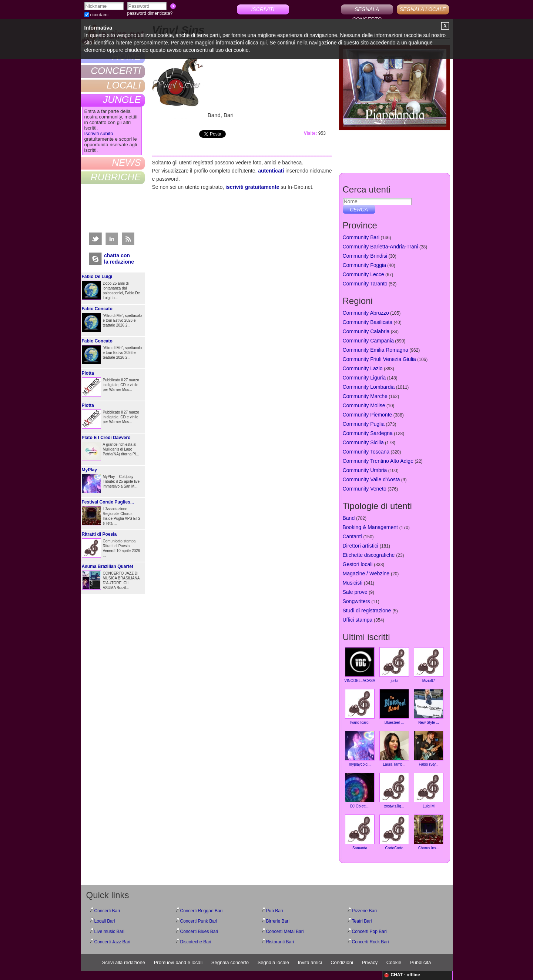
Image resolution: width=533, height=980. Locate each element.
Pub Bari (275, 911)
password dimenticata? (150, 13)
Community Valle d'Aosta (371, 479)
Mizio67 (429, 665)
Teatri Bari (362, 921)
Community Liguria (364, 378)
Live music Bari (109, 931)
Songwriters (356, 601)
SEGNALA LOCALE (423, 9)
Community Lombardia (369, 387)
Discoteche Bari (196, 942)
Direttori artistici (361, 546)
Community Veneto (365, 489)
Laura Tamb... (394, 749)
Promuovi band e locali (178, 962)
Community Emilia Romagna (376, 350)
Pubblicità (420, 962)
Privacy (370, 962)
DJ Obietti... (360, 790)
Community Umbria (365, 470)
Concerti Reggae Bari (202, 911)
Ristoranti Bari (280, 942)
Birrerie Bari (278, 921)
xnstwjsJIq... (394, 790)
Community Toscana (366, 452)
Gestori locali (358, 564)
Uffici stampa (358, 620)
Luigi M (429, 790)
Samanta (360, 832)
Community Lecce (363, 274)
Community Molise (364, 405)
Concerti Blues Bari (199, 931)
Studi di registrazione (367, 611)
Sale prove (355, 592)
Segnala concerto (230, 962)
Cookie (394, 962)
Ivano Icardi (360, 707)
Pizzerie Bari (364, 911)
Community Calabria (366, 331)
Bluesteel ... (394, 707)
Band (349, 518)
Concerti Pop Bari (369, 931)
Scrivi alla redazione (124, 962)
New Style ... (429, 707)
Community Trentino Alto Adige (378, 461)
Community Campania (368, 341)
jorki (394, 665)
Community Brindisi (365, 256)
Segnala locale (273, 962)
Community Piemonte (368, 415)
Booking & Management (370, 527)
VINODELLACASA (360, 665)
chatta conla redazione (119, 259)
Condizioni (342, 962)
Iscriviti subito (99, 133)
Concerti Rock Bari (371, 942)
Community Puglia (364, 424)
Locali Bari (105, 921)
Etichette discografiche (369, 555)
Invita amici (310, 962)
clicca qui (256, 43)
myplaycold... (360, 749)
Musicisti (353, 583)
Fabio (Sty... (429, 749)
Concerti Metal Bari (285, 931)
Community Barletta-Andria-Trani (381, 247)
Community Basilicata (368, 322)
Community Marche (365, 396)
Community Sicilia (363, 442)
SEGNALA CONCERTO (367, 10)
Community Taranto (365, 284)
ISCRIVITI (263, 9)
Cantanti (352, 536)
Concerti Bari (107, 911)
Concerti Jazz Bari (112, 942)
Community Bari (361, 237)
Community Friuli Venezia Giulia (379, 359)
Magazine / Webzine (366, 573)
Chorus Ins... (429, 832)
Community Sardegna (368, 433)
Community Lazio (363, 368)
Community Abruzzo (366, 313)
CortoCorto (394, 832)
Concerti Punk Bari (199, 921)
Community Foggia (365, 265)
